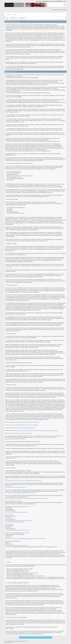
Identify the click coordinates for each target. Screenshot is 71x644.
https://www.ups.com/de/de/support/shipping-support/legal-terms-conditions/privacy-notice (26, 538)
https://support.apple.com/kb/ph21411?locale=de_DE (20, 433)
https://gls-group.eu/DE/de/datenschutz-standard (16, 512)
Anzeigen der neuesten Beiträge (59, 10)
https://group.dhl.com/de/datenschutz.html (15, 522)
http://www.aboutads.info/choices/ (40, 437)
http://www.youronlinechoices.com (13, 439)
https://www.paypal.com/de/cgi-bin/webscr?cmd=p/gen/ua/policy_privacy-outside (23, 480)
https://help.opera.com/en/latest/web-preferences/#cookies (22, 428)
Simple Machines (16, 641)
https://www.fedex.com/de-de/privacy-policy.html (16, 545)
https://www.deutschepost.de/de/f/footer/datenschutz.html (19, 520)
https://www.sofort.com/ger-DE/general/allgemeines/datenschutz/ (20, 493)
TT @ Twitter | (59, 1)
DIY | (54, 1)
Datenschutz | (46, 1)
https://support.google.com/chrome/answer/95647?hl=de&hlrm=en (24, 422)
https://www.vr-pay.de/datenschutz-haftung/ (15, 487)
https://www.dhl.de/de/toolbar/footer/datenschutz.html (18, 530)
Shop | (51, 1)
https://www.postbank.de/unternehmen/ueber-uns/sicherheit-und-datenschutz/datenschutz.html (27, 498)
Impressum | (40, 1)
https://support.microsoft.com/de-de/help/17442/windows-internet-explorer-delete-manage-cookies (36, 430)
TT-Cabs (65, 1)
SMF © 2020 (11, 641)
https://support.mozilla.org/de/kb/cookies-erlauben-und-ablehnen (23, 425)
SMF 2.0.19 (6, 641)
